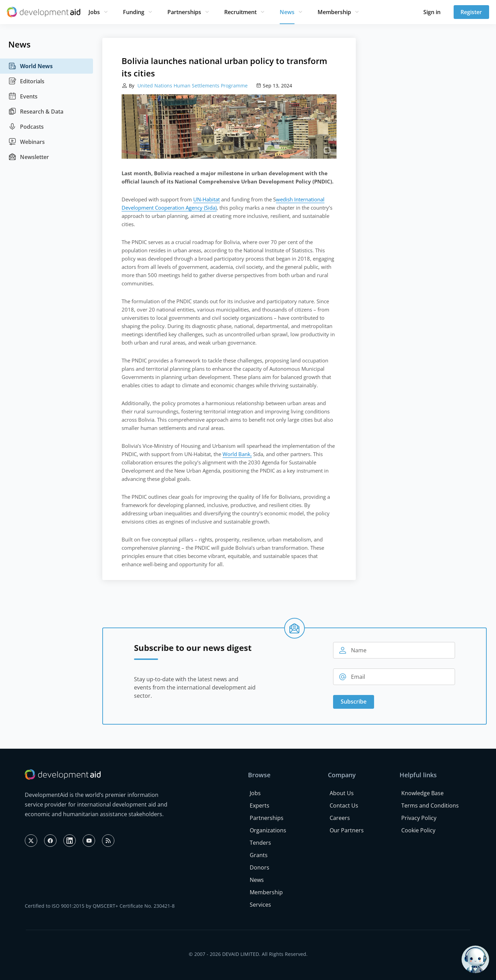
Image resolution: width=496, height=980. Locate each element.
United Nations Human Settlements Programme (192, 86)
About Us (342, 793)
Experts (260, 805)
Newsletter (29, 157)
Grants (259, 855)
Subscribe (354, 702)
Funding (134, 12)
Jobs (94, 12)
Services (260, 905)
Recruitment (240, 12)
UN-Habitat (206, 199)
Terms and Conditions (430, 805)
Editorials (26, 81)
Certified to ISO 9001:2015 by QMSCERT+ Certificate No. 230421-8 (100, 906)
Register (471, 12)
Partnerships (184, 12)
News (287, 12)
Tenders (260, 843)
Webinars (27, 142)
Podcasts (26, 127)
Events (23, 96)
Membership (334, 12)
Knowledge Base (422, 793)
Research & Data (36, 112)
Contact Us (344, 805)
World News (30, 66)
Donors (260, 867)
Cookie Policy (418, 830)
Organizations (268, 830)
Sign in (432, 12)
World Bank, (237, 454)
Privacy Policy (419, 818)
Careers (340, 818)
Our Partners (347, 830)
